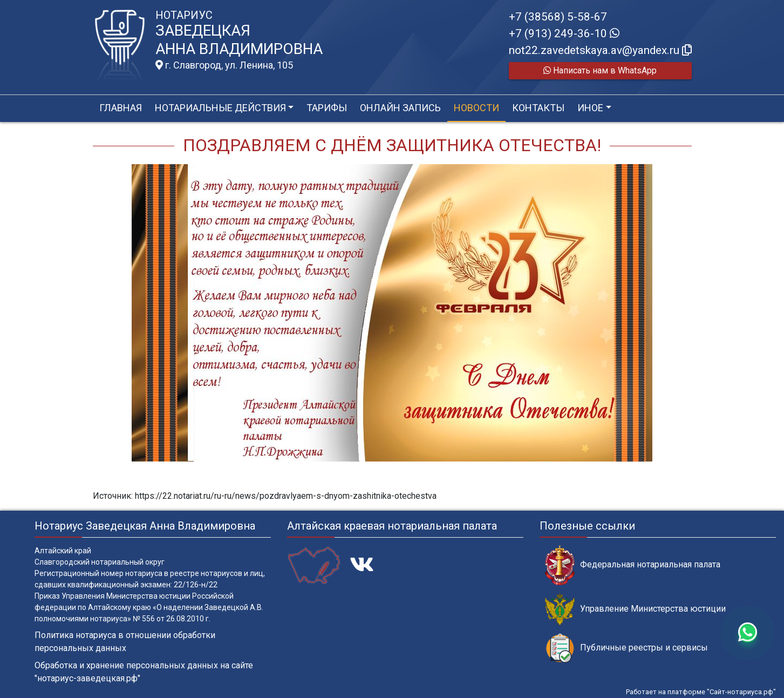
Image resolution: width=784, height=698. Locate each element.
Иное (590, 108)
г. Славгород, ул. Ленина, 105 (224, 65)
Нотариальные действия (220, 108)
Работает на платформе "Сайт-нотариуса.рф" (701, 692)
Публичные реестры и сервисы (626, 648)
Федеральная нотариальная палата (633, 565)
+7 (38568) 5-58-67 (558, 17)
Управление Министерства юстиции (635, 609)
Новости (476, 108)
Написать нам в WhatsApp (600, 70)
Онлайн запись (400, 108)
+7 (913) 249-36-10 (564, 33)
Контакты (538, 108)
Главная (121, 108)
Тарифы (327, 108)
